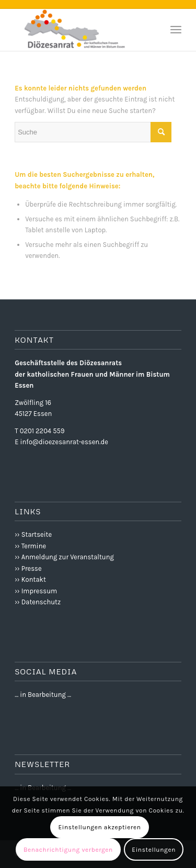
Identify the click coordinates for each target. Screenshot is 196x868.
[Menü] (176, 30)
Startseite (37, 534)
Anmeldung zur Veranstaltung (68, 557)
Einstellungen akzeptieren (99, 827)
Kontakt (34, 579)
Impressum (39, 591)
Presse (32, 568)
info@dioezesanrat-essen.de (64, 442)
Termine (34, 546)
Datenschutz (41, 602)
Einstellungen (154, 850)
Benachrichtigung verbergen (68, 850)
